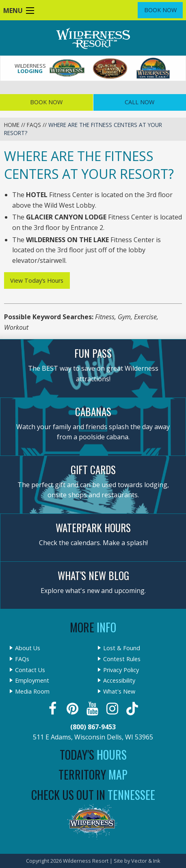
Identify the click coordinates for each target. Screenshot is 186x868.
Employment (32, 681)
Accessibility (119, 681)
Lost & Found (122, 648)
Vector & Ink (146, 861)
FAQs (34, 125)
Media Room (32, 692)
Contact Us (30, 670)
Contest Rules (122, 659)
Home (12, 125)
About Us (28, 648)
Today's (93, 755)
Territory (93, 775)
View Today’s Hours (37, 280)
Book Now (160, 10)
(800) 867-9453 (93, 727)
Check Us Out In (93, 795)
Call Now (139, 102)
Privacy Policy (121, 670)
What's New (119, 692)
